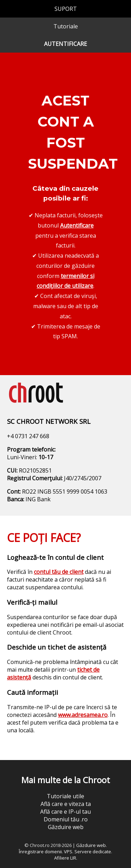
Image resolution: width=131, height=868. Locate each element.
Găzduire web (66, 827)
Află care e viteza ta (66, 804)
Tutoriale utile (65, 796)
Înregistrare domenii (40, 852)
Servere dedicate (93, 852)
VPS (68, 852)
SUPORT (66, 9)
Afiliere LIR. (66, 858)
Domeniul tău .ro (66, 819)
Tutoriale (66, 26)
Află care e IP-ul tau (65, 812)
